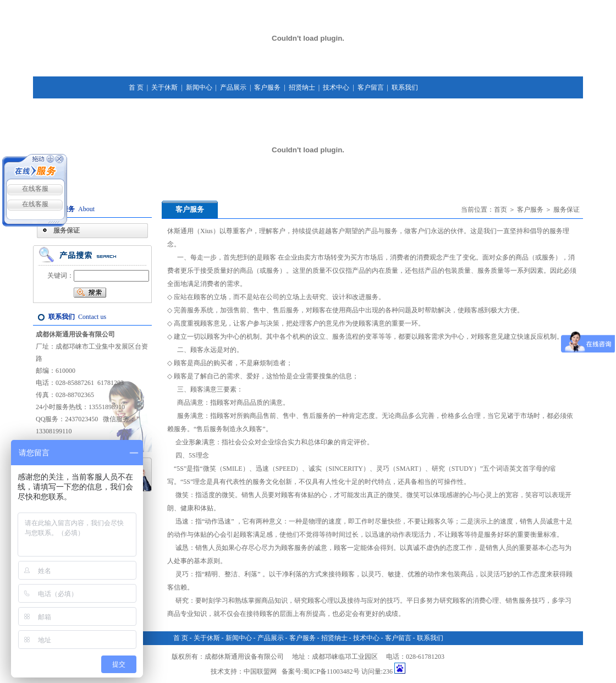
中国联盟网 (260, 671)
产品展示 (233, 87)
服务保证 (67, 230)
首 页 (136, 87)
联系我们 (405, 87)
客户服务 (267, 87)
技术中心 (336, 87)
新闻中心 (199, 87)
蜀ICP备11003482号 (331, 671)
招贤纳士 (302, 87)
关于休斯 (164, 87)
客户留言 (371, 87)
